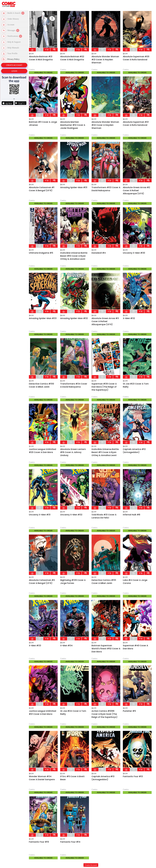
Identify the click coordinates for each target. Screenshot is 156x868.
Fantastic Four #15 (39, 842)
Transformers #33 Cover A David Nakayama (106, 189)
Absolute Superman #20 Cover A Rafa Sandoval (136, 58)
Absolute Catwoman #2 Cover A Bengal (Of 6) (42, 582)
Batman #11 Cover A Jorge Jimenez (43, 124)
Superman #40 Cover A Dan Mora (135, 647)
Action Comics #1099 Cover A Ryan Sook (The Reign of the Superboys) (104, 714)
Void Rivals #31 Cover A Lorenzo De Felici (104, 516)
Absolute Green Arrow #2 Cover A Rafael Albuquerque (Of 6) (136, 190)
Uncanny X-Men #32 (71, 515)
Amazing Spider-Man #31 (74, 187)
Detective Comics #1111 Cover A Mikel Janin (104, 582)
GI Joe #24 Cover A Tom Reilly (73, 713)
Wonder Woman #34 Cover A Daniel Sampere (42, 778)
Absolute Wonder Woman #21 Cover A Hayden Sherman (105, 60)
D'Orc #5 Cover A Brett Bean (72, 778)
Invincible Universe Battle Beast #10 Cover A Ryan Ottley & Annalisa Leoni (74, 256)
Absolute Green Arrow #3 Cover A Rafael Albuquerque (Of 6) (105, 321)
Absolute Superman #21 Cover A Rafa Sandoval (136, 124)
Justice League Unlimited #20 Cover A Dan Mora (42, 451)
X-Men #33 (35, 646)
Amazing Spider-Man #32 (74, 318)
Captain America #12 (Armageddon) (134, 451)
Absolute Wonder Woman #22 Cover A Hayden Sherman (105, 125)
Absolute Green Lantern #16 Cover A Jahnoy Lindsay (73, 452)
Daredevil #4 (99, 253)
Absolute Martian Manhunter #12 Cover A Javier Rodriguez (73, 125)
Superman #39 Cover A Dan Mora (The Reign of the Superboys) (104, 387)
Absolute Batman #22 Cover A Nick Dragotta (72, 58)
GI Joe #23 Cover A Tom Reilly (136, 385)
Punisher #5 (129, 711)
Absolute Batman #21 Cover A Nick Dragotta (41, 58)
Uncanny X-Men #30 (134, 253)
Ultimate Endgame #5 (41, 253)
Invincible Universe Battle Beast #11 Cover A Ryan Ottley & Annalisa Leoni (105, 452)
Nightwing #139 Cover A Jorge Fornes (73, 582)
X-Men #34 (66, 646)
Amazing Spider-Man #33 (43, 318)
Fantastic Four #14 (70, 842)
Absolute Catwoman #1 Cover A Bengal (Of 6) (42, 189)
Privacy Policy (11, 59)
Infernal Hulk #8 (132, 515)
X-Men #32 (129, 318)
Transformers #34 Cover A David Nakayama (74, 385)
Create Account (14, 65)
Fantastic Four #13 (133, 776)
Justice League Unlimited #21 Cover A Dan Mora (42, 713)
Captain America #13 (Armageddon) (103, 778)
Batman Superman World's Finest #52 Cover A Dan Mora (106, 649)
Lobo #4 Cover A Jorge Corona (135, 582)
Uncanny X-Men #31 (40, 515)
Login (14, 71)
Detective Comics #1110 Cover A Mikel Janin (41, 385)
